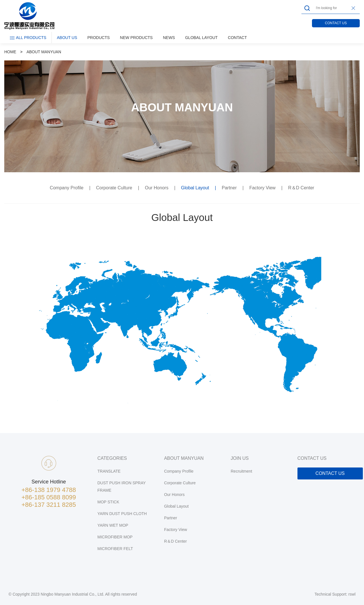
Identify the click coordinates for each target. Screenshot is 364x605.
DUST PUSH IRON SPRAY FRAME (122, 487)
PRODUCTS (99, 38)
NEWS (169, 38)
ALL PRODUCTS (28, 38)
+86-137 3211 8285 (49, 505)
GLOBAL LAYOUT (201, 38)
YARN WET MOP (113, 525)
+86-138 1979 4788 (49, 490)
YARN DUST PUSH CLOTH (122, 514)
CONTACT (237, 38)
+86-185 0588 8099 (49, 497)
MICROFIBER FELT (115, 549)
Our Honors (157, 188)
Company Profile (67, 188)
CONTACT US (336, 23)
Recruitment (241, 471)
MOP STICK (108, 502)
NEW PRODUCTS (136, 38)
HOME (10, 52)
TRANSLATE (109, 471)
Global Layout (196, 188)
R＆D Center (301, 188)
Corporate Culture (115, 188)
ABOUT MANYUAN (44, 52)
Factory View (263, 188)
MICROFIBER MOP (115, 537)
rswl (352, 594)
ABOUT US (67, 38)
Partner (230, 188)
